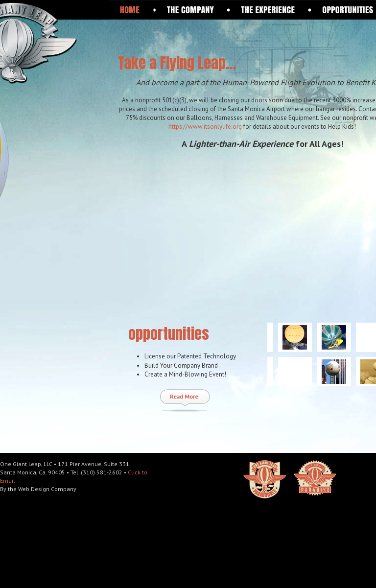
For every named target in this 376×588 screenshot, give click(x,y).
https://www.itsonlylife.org (205, 127)
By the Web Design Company (38, 489)
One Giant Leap (64, 42)
